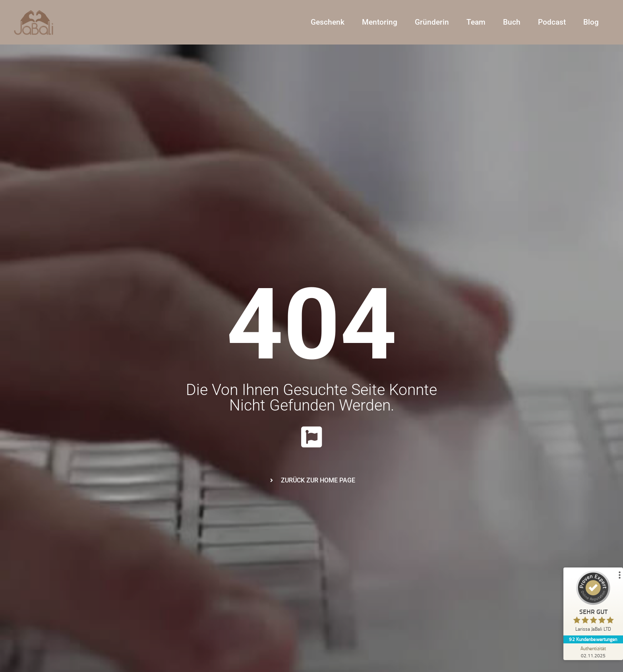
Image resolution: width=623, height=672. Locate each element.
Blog (591, 22)
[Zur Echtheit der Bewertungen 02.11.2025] (593, 652)
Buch (512, 22)
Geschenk (328, 22)
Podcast (552, 22)
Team (476, 22)
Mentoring (380, 22)
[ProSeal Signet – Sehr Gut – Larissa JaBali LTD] (593, 603)
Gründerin (432, 22)
